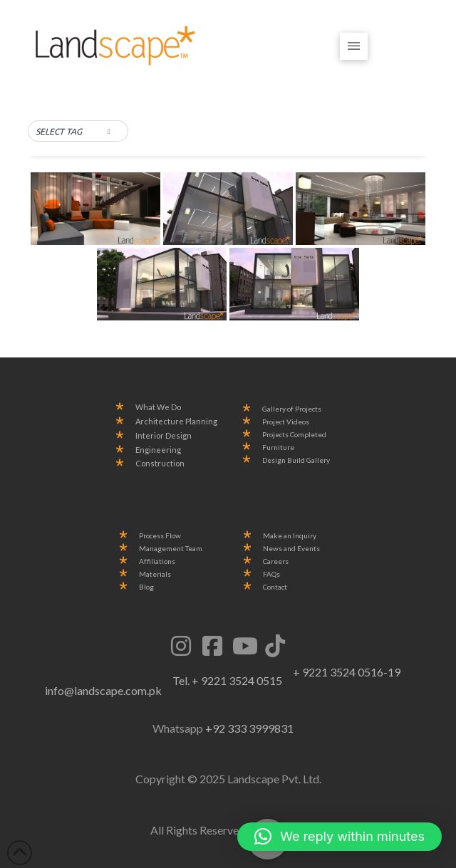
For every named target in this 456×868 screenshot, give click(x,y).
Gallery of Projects (292, 409)
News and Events (291, 549)
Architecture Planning (176, 422)
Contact (275, 587)
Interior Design (164, 436)
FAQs (271, 574)
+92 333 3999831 (249, 728)
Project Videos (286, 422)
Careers (276, 561)
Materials (155, 574)
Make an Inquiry (290, 536)
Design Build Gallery (296, 460)
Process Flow (160, 536)
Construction (160, 464)
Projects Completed (294, 435)
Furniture (278, 448)
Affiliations (157, 561)
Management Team (171, 549)
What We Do (158, 407)
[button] (354, 47)
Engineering (158, 450)
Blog (146, 587)
